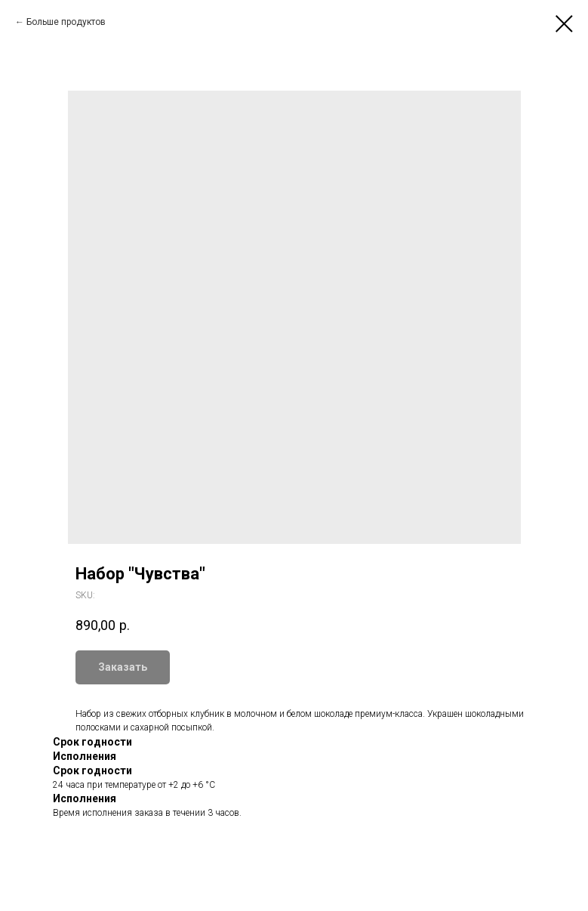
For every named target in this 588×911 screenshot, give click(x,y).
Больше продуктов (66, 22)
